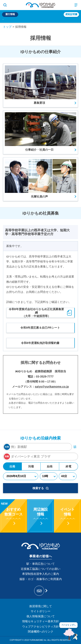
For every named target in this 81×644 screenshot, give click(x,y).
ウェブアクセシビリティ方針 (41, 627)
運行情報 (10, 14)
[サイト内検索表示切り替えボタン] (5, 5)
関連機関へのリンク (41, 632)
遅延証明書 (71, 14)
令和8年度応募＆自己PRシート (40, 328)
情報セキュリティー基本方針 (41, 621)
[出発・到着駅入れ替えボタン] (75, 447)
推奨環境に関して (41, 606)
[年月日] (21, 476)
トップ (7, 27)
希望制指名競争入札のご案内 (41, 574)
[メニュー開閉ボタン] (76, 5)
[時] (48, 476)
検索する (41, 488)
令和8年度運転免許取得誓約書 (40, 343)
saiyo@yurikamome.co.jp (52, 387)
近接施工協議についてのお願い (41, 569)
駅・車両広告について (41, 564)
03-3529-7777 (45, 377)
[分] (68, 476)
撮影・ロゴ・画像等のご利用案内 (41, 579)
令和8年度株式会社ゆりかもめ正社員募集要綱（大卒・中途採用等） (40, 313)
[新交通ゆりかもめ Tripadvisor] (40, 591)
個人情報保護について (41, 616)
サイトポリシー (41, 611)
